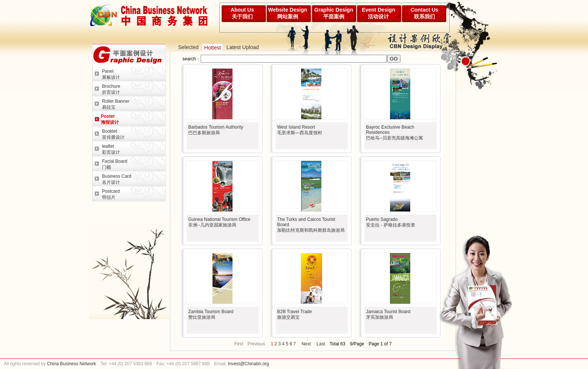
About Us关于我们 (242, 13)
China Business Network (71, 364)
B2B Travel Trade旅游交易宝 (295, 314)
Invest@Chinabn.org (249, 364)
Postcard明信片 (111, 194)
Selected (188, 47)
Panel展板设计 (111, 74)
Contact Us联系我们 (424, 13)
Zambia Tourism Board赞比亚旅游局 (211, 314)
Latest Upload (243, 47)
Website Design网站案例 (288, 13)
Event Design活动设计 (379, 13)
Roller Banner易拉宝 (116, 104)
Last (321, 344)
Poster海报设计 (110, 119)
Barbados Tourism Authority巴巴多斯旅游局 (216, 130)
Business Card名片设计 (117, 179)
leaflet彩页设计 (111, 149)
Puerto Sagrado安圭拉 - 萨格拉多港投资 (391, 222)
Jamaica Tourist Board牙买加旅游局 (388, 314)
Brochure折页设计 (111, 89)
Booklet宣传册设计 (113, 134)
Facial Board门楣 (115, 164)
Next (306, 344)
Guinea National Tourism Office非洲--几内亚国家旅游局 (219, 222)
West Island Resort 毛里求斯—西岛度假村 (300, 130)
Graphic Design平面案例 (334, 13)
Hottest (212, 48)
